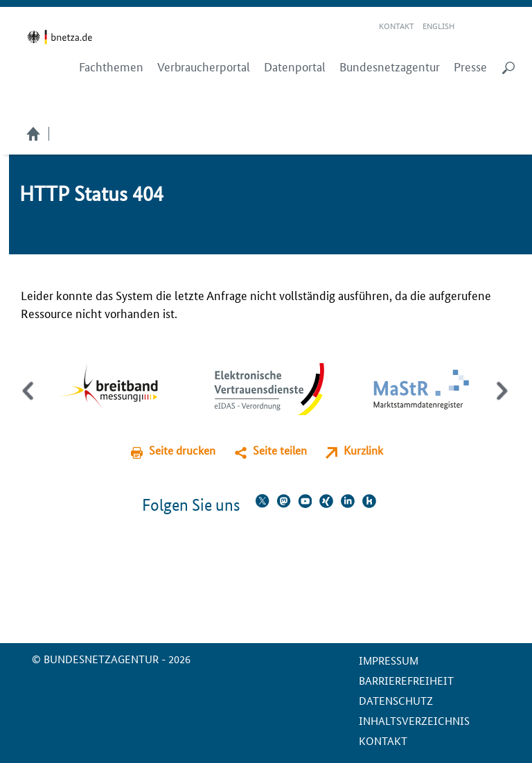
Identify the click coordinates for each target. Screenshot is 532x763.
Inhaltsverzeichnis (414, 720)
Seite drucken (182, 450)
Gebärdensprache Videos (489, 26)
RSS (509, 26)
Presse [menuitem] (470, 67)
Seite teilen (280, 450)
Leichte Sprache (473, 26)
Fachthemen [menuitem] (111, 67)
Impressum (389, 660)
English (438, 25)
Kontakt (397, 25)
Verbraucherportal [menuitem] (204, 67)
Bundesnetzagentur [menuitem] (390, 67)
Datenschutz (396, 700)
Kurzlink (363, 450)
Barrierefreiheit (406, 680)
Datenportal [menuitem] (295, 67)
